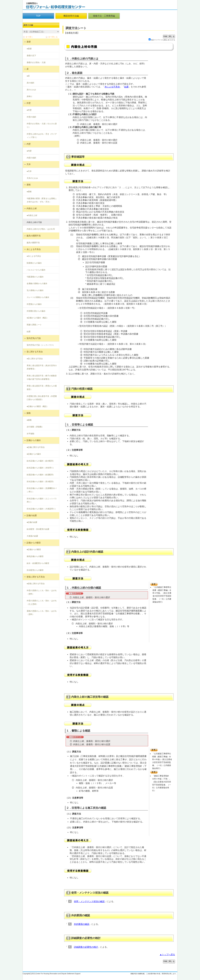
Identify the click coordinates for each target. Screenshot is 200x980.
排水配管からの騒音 (35, 570)
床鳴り (30, 96)
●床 (28, 76)
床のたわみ (31, 90)
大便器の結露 (32, 536)
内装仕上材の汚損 (34, 222)
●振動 (29, 420)
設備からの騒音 (34, 543)
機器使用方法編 (71, 16)
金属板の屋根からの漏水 (37, 284)
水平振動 (30, 434)
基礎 (29, 42)
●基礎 (29, 49)
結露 (29, 332)
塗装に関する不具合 (36, 577)
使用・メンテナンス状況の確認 (89, 901)
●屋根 (29, 192)
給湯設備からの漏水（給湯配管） (41, 475)
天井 (29, 164)
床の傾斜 (30, 83)
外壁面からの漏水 (34, 304)
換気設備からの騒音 (35, 556)
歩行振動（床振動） (35, 427)
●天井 (29, 171)
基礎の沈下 (31, 56)
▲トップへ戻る (167, 954)
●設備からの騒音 (34, 549)
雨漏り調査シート (34, 325)
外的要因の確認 (82, 924)
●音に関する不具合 (35, 359)
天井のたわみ (32, 178)
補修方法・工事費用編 (104, 16)
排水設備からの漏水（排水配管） (41, 482)
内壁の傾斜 (31, 158)
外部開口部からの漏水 (36, 311)
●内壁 (29, 151)
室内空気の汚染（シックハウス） (41, 345)
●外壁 (29, 110)
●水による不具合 (34, 256)
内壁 (29, 144)
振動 (29, 413)
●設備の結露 (32, 522)
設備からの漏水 (34, 440)
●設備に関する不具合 (36, 447)
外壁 (29, 103)
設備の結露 (32, 515)
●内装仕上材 (32, 215)
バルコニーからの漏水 (36, 270)
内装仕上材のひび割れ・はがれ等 (41, 229)
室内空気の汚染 (34, 338)
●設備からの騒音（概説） (38, 406)
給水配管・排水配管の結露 (38, 529)
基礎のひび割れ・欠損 (36, 62)
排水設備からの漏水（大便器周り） (42, 509)
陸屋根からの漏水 (34, 263)
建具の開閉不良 (34, 236)
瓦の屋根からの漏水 (35, 290)
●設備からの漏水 (34, 454)
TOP (38, 16)
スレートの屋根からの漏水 (38, 297)
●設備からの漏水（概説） (38, 318)
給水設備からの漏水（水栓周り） (41, 468)
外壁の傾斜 (31, 117)
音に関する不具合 (35, 352)
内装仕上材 (32, 208)
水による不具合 (34, 249)
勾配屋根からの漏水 (35, 277)
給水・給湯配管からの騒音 (38, 563)
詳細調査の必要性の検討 (86, 947)
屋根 (29, 185)
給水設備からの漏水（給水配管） (41, 461)
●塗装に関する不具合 (36, 584)
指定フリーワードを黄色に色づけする (163, 40)
